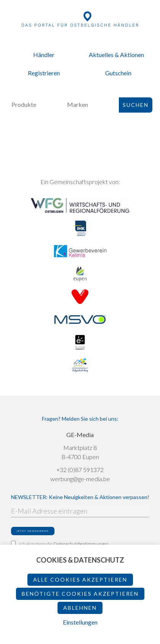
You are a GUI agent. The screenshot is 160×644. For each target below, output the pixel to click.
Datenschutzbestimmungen (81, 544)
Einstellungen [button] (80, 622)
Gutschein (118, 73)
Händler (44, 55)
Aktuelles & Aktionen (116, 55)
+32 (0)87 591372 (80, 470)
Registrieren (44, 73)
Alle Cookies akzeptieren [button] (80, 580)
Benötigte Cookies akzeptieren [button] (80, 594)
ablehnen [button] (80, 608)
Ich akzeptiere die (60, 544)
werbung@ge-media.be (80, 479)
